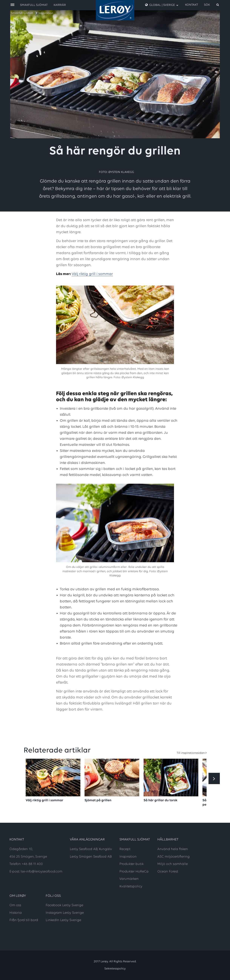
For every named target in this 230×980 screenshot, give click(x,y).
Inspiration (46, 13)
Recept (125, 849)
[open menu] (12, 5)
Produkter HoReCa (134, 872)
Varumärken (129, 879)
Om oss (15, 905)
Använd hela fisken (173, 849)
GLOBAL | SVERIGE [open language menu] (162, 5)
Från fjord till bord (24, 920)
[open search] (212, 5)
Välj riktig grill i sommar (92, 274)
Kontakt (192, 5)
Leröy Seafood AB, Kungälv (91, 849)
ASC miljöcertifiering (173, 857)
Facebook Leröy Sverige (64, 905)
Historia (16, 913)
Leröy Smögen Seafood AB (91, 857)
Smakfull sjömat (22, 13)
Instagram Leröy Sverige (65, 913)
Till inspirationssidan (191, 753)
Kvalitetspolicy (131, 886)
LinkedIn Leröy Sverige (63, 920)
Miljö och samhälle (173, 864)
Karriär (60, 5)
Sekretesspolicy (115, 969)
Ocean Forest (168, 872)
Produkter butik (132, 864)
